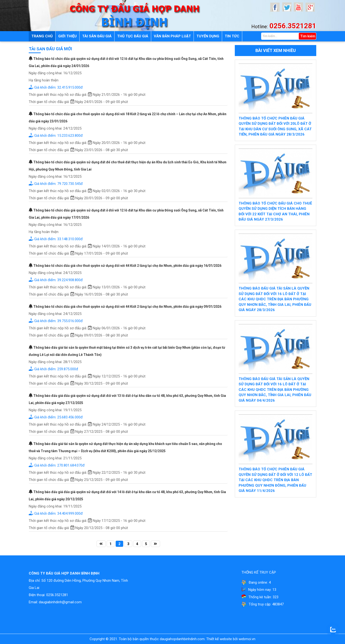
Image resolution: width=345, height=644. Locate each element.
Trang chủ (42, 36)
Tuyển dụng (208, 36)
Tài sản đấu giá (97, 36)
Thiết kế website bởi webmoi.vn (231, 639)
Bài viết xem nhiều (276, 50)
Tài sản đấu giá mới (50, 49)
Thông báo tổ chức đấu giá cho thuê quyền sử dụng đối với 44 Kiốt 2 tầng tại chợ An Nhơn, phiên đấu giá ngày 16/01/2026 (125, 266)
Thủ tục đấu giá (133, 36)
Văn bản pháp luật (172, 36)
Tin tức (232, 36)
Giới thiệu (67, 36)
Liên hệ (38, 46)
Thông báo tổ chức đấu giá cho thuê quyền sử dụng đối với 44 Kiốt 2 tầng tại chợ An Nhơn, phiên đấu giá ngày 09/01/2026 (125, 307)
